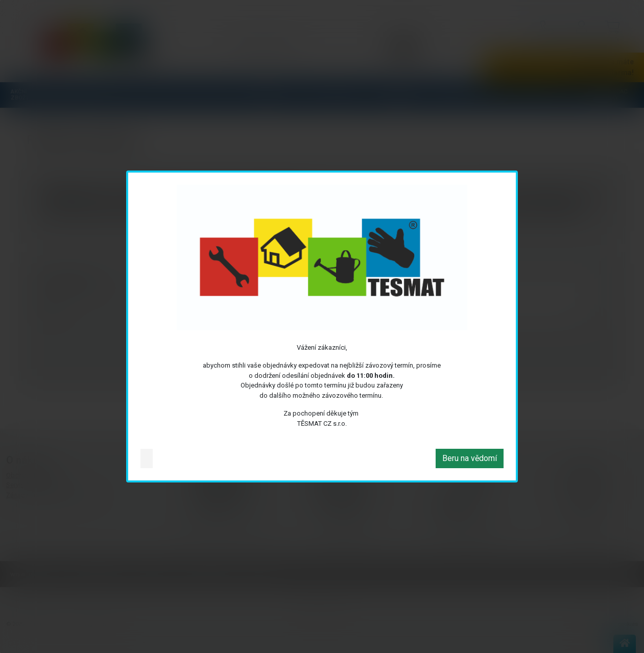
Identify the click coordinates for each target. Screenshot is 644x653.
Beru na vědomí (470, 458)
